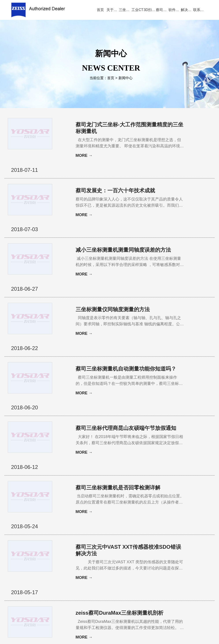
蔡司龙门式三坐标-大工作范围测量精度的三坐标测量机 (124, 128)
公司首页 (29, 580)
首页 (111, 78)
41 (139, 560)
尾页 (166, 560)
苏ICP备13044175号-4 (117, 634)
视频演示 (86, 580)
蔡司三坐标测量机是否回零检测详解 (118, 418)
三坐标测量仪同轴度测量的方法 (113, 268)
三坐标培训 (170, 580)
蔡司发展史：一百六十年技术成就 (115, 177)
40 (132, 560)
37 (115, 560)
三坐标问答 (148, 580)
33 (89, 560)
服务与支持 (125, 580)
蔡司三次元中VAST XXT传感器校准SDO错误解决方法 (123, 467)
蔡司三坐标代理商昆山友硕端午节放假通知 (123, 369)
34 (95, 560)
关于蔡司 (48, 580)
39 (126, 560)
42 (145, 560)
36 (108, 560)
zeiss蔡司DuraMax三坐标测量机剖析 (120, 516)
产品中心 (67, 580)
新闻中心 (125, 78)
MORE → (84, 156)
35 (102, 560)
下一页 (155, 560)
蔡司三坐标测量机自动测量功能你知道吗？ (121, 317)
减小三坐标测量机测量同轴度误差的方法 (123, 222)
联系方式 (190, 580)
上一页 (79, 560)
